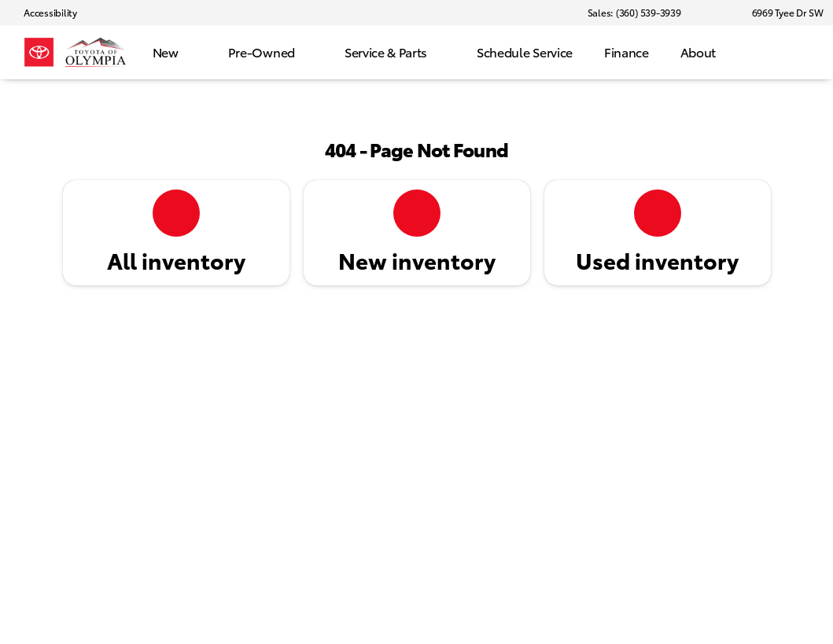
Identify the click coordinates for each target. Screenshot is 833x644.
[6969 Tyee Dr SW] (781, 13)
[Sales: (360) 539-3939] (634, 13)
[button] (716, 13)
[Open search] (797, 53)
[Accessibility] (43, 13)
